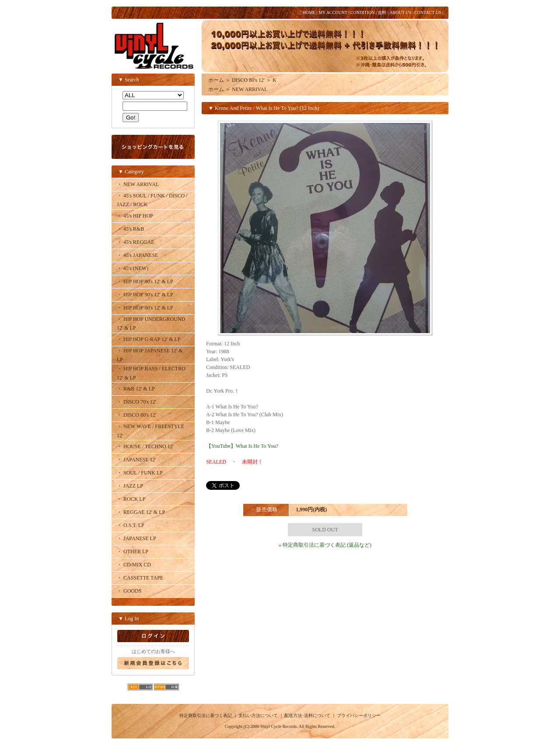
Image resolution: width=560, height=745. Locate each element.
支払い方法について (258, 715)
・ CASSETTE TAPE (140, 578)
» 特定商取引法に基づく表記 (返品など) (325, 545)
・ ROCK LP (131, 499)
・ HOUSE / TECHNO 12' (145, 446)
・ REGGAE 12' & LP (141, 512)
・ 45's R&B (130, 229)
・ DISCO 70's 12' (136, 402)
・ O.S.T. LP (131, 525)
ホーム (216, 80)
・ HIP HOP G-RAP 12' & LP (149, 339)
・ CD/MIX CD (134, 565)
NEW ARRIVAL (250, 89)
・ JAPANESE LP (136, 538)
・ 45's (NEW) (133, 268)
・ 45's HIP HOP (135, 216)
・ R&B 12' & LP (136, 389)
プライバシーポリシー (359, 715)
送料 (382, 12)
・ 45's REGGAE (136, 242)
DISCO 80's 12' (248, 80)
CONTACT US (428, 12)
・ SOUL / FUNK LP (140, 473)
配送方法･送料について (307, 715)
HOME (309, 12)
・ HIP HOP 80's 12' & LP (145, 281)
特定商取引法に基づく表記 (206, 715)
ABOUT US (400, 12)
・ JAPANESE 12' (136, 460)
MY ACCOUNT (333, 12)
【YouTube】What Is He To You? (242, 446)
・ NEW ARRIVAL (138, 184)
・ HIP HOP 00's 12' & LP (145, 308)
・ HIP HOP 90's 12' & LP (145, 295)
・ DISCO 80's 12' (136, 415)
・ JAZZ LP (130, 486)
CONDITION (363, 12)
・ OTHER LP (133, 552)
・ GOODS (129, 591)
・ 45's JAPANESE (137, 255)
